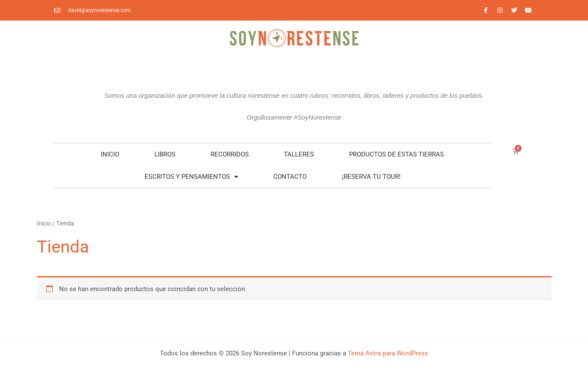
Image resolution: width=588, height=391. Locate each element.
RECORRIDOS (230, 154)
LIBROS (165, 154)
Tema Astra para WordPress (388, 353)
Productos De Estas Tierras (397, 154)
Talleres (299, 154)
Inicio (110, 154)
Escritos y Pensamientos (191, 177)
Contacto (290, 177)
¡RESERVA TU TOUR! (371, 177)
